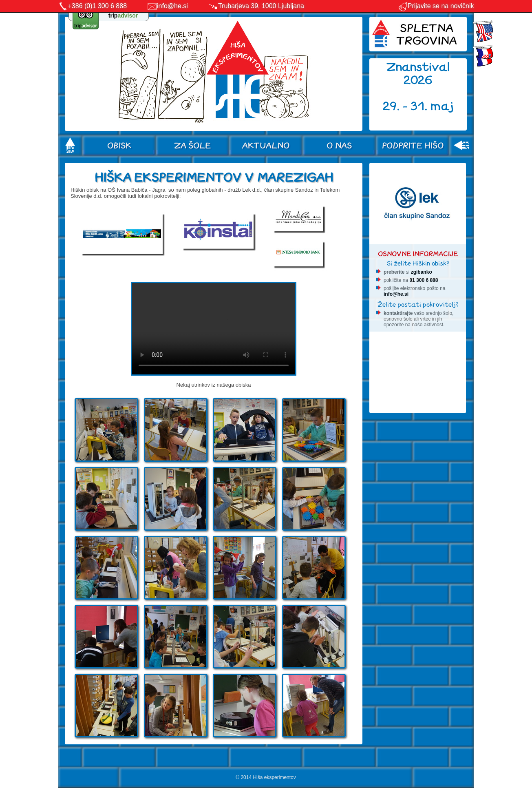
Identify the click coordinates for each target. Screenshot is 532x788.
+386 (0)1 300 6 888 (98, 6)
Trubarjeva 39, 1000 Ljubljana (261, 6)
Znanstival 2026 (418, 74)
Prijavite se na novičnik (436, 6)
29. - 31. (407, 106)
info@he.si (172, 6)
